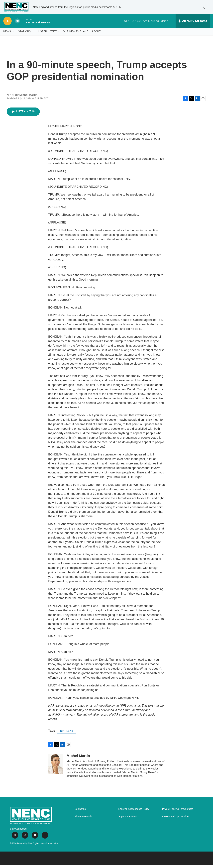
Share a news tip (83, 820)
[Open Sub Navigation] (13, 35)
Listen (43, 35)
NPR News (67, 734)
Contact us (80, 812)
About (96, 35)
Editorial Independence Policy (134, 812)
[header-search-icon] (204, 9)
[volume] (17, 24)
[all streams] (193, 24)
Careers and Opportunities (176, 820)
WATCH (55, 35)
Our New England (76, 35)
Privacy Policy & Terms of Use (178, 812)
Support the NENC (128, 820)
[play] (7, 24)
